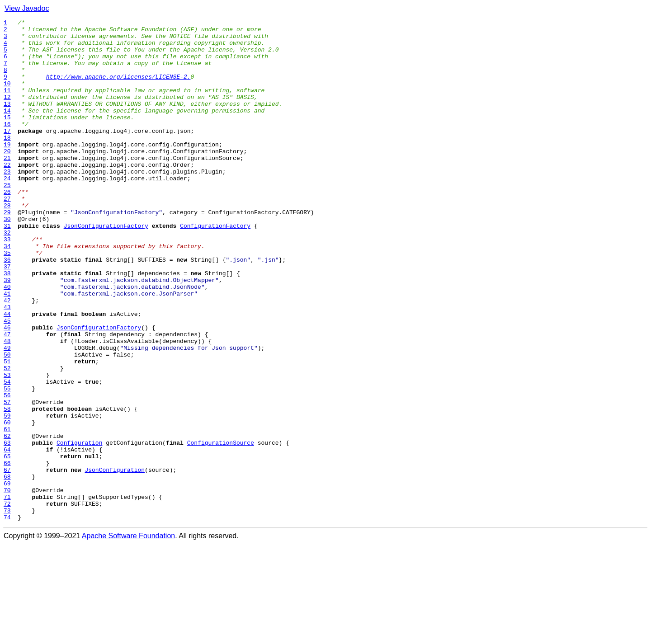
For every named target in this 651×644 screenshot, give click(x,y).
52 (7, 438)
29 (7, 251)
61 (7, 512)
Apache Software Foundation (128, 636)
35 (7, 300)
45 (7, 381)
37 (7, 316)
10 (7, 97)
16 (7, 146)
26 (7, 227)
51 (7, 430)
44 (7, 373)
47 (7, 398)
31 (7, 268)
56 (7, 471)
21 (7, 186)
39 (7, 333)
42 (7, 357)
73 (7, 609)
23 (7, 202)
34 (7, 292)
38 (7, 324)
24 (7, 211)
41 (7, 349)
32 (7, 276)
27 (7, 235)
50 (7, 422)
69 (7, 577)
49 (7, 414)
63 (7, 528)
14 (7, 129)
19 (7, 170)
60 (7, 503)
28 (7, 243)
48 (7, 406)
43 (7, 365)
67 (7, 560)
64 (7, 536)
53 (7, 447)
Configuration (79, 528)
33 (7, 284)
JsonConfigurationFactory (106, 268)
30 (7, 259)
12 (7, 113)
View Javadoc (27, 8)
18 (7, 162)
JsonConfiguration (115, 560)
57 (7, 479)
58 (7, 487)
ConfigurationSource (221, 528)
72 (7, 601)
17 (7, 154)
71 (7, 593)
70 (7, 585)
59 (7, 495)
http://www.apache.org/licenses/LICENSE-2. (118, 89)
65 (7, 544)
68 (7, 569)
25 (7, 219)
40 (7, 341)
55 (7, 463)
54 (7, 455)
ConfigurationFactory (215, 268)
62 (7, 520)
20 (7, 178)
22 (7, 194)
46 (7, 390)
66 (7, 552)
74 (7, 617)
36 (7, 308)
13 (7, 121)
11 (7, 105)
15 (7, 137)
